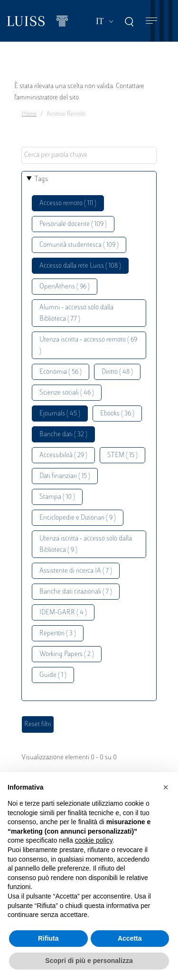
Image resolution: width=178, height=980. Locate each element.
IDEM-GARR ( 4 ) (63, 613)
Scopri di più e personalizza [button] (89, 961)
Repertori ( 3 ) (58, 634)
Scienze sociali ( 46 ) (67, 393)
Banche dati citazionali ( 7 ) (76, 592)
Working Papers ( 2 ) (67, 654)
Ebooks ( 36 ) (117, 414)
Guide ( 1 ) (53, 675)
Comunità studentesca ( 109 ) (79, 245)
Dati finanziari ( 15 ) (65, 476)
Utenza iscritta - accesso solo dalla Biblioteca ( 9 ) (86, 544)
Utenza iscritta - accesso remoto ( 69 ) (88, 346)
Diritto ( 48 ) (117, 372)
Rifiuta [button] (48, 938)
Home (29, 114)
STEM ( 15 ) (122, 455)
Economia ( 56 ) (61, 372)
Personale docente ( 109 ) (73, 224)
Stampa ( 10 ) (57, 497)
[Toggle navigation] (151, 21)
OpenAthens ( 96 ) (65, 287)
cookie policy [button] (94, 840)
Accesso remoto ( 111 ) (68, 203)
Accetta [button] (130, 938)
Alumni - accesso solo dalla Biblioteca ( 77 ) (76, 313)
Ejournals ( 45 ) (60, 414)
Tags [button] (41, 179)
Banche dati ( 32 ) (63, 435)
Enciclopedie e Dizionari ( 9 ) (78, 518)
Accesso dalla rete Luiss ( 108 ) (80, 266)
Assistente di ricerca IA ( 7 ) (76, 571)
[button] (166, 787)
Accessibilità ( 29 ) (63, 455)
